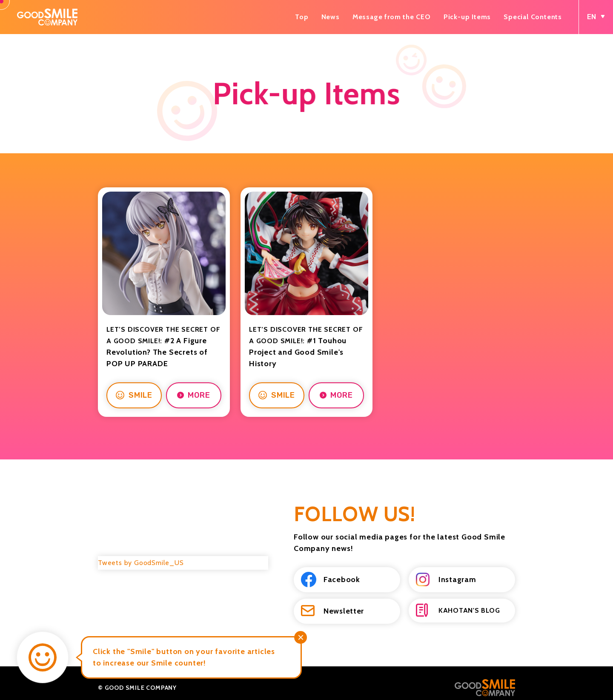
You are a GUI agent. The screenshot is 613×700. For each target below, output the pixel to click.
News (331, 17)
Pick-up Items (467, 17)
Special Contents (533, 17)
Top (302, 17)
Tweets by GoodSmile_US (141, 554)
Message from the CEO (392, 17)
